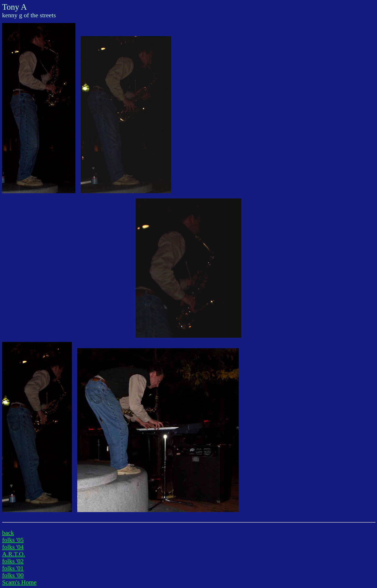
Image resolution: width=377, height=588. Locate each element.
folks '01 (13, 568)
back (8, 533)
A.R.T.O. (14, 554)
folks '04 (13, 547)
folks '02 (13, 561)
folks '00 (13, 575)
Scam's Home (19, 582)
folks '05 (13, 540)
